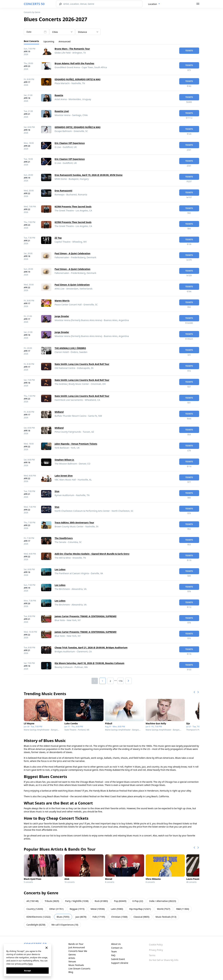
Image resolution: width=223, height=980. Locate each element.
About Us (116, 944)
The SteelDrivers (64, 538)
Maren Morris (62, 301)
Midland (59, 412)
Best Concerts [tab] (31, 41)
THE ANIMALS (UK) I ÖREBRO (70, 348)
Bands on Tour (76, 944)
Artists (72, 958)
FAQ (113, 955)
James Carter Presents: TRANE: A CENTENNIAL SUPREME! (86, 616)
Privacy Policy (156, 950)
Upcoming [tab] (49, 41)
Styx (57, 491)
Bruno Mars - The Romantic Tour (72, 49)
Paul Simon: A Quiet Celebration (72, 285)
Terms (152, 955)
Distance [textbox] (83, 32)
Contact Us (117, 948)
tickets (189, 51)
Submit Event (118, 959)
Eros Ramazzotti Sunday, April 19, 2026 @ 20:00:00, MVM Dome (89, 175)
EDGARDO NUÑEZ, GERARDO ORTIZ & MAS (78, 79)
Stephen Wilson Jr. (64, 460)
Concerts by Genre (32, 12)
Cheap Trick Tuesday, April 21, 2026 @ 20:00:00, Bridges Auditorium (91, 648)
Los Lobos (60, 569)
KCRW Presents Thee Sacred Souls (73, 207)
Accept (27, 971)
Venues (72, 961)
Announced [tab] (65, 41)
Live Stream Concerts (79, 969)
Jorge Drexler (62, 316)
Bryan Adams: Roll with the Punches (75, 63)
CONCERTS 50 (34, 4)
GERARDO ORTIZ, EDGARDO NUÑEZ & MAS (78, 127)
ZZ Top (58, 238)
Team (114, 952)
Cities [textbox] (55, 32)
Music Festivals (76, 965)
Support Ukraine (120, 963)
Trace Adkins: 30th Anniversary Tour (74, 523)
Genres (72, 955)
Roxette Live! (62, 111)
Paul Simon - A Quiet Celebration (73, 253)
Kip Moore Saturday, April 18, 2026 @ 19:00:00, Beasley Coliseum (90, 663)
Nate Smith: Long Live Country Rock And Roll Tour (82, 364)
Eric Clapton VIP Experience (70, 143)
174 (120, 681)
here (30, 964)
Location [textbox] (153, 4)
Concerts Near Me (78, 951)
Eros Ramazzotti (64, 191)
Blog (71, 972)
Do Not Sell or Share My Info (164, 960)
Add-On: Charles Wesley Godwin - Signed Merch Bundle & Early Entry (92, 554)
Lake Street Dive (64, 476)
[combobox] (154, 4)
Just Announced (77, 947)
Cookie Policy (156, 945)
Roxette (59, 95)
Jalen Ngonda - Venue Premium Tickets (76, 444)
